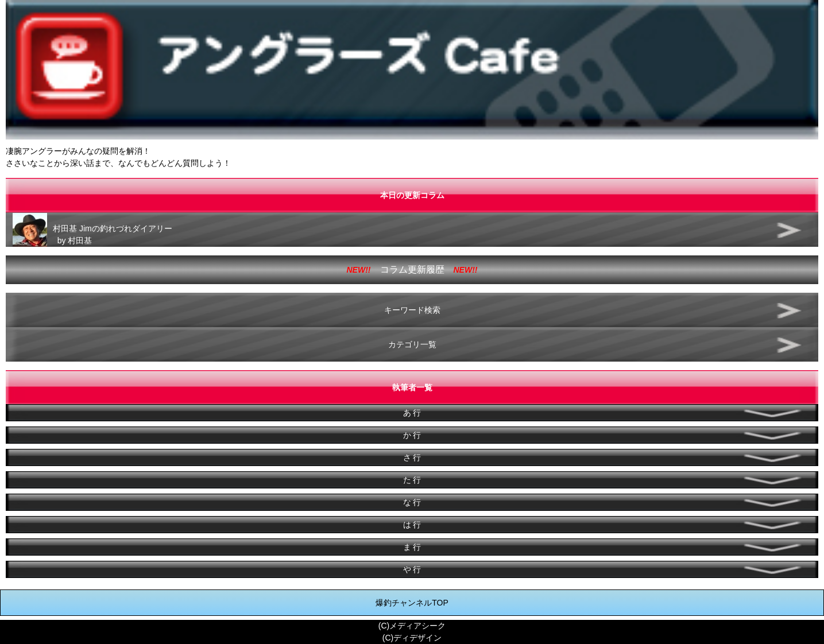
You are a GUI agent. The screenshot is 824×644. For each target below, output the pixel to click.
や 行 (412, 569)
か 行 (412, 435)
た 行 (412, 480)
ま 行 (412, 547)
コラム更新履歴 (412, 269)
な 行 (412, 502)
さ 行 (412, 457)
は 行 (412, 525)
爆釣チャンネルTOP (412, 603)
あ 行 (412, 413)
